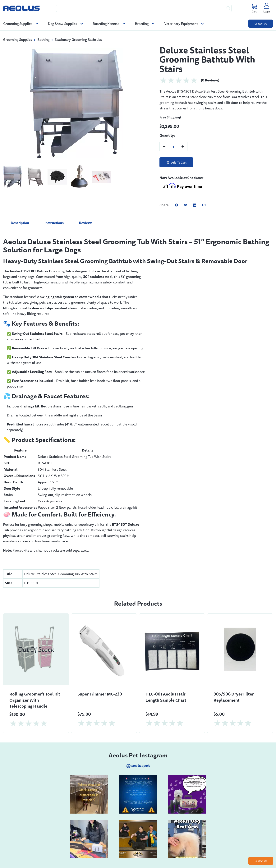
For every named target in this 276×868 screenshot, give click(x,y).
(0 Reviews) (210, 80)
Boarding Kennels (109, 24)
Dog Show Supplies (66, 24)
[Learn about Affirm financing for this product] (182, 186)
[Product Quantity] (173, 146)
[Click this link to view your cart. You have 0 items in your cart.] (254, 8)
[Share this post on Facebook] (176, 205)
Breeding (145, 24)
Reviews (86, 223)
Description (20, 223)
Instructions (54, 223)
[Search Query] (144, 8)
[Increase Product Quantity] (183, 146)
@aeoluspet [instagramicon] (138, 765)
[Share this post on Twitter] (186, 205)
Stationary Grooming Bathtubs (78, 39)
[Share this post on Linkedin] (195, 205)
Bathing (43, 39)
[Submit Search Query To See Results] (228, 8)
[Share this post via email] (204, 205)
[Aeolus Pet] (21, 8)
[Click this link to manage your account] (267, 8)
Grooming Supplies (21, 24)
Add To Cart (176, 163)
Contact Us (261, 24)
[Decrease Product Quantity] (164, 146)
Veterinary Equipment (184, 24)
